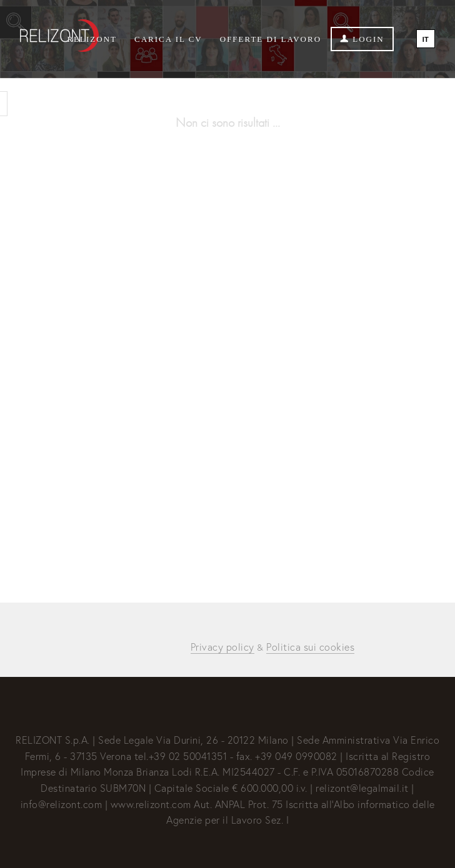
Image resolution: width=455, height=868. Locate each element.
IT (426, 39)
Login (362, 39)
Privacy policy (222, 647)
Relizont (92, 39)
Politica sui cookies (310, 647)
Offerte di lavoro (271, 39)
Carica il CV (168, 39)
